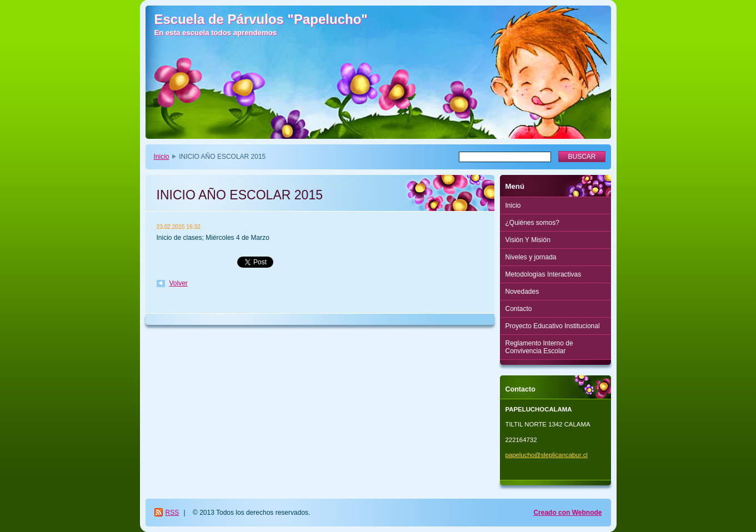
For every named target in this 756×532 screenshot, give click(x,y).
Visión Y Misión (528, 240)
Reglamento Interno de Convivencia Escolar (539, 347)
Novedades (522, 292)
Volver (179, 283)
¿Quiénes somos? (532, 223)
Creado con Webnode (567, 513)
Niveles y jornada (531, 257)
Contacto (519, 309)
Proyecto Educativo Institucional (553, 326)
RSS (172, 513)
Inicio (162, 157)
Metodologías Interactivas (544, 274)
